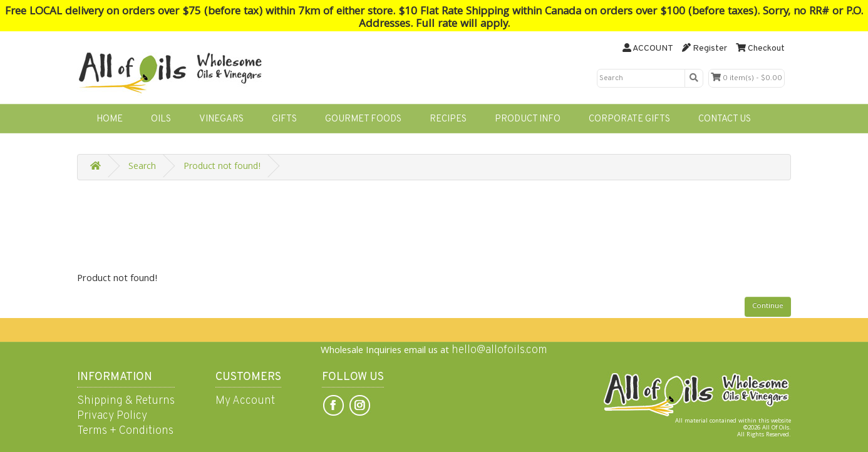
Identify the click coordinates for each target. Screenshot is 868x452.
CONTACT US (725, 119)
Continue (768, 306)
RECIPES (448, 119)
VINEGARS (221, 119)
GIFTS (284, 119)
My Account (245, 401)
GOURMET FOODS (363, 119)
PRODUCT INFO (528, 119)
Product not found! (222, 167)
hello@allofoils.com (499, 350)
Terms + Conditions (125, 431)
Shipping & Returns (126, 401)
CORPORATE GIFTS (629, 119)
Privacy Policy (112, 416)
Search (142, 167)
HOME (110, 119)
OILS (161, 119)
